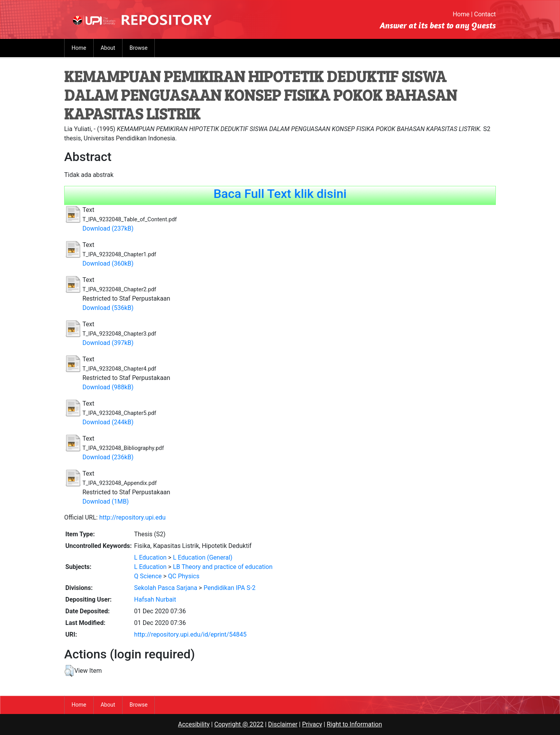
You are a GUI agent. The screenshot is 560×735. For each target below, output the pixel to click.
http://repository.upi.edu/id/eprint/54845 (190, 634)
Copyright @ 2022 (239, 724)
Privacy (312, 724)
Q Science (148, 576)
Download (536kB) (108, 308)
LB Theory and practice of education (223, 567)
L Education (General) (203, 557)
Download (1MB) (106, 501)
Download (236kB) (108, 457)
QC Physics (184, 576)
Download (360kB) (108, 263)
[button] (69, 671)
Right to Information (354, 724)
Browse (138, 48)
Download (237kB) (108, 228)
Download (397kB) (108, 343)
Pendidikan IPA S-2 (229, 588)
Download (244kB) (108, 422)
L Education (150, 557)
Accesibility (194, 724)
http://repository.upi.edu (132, 517)
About (108, 48)
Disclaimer (283, 724)
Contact (485, 14)
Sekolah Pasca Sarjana (166, 588)
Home (461, 14)
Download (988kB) (108, 387)
